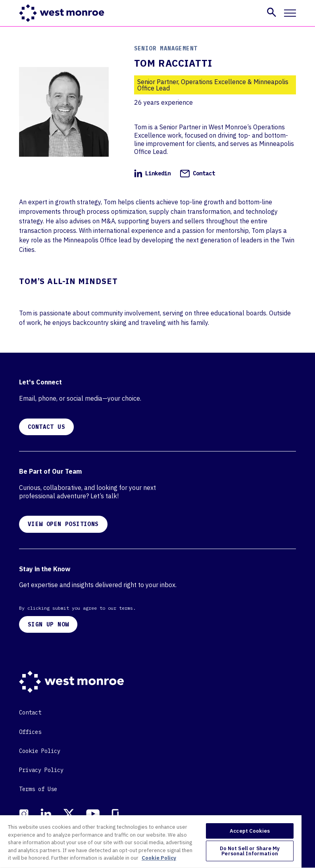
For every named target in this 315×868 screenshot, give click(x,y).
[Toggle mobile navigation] (290, 13)
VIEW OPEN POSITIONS (63, 524)
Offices (30, 732)
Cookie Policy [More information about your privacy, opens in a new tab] (159, 858)
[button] (272, 12)
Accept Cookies (250, 831)
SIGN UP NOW (48, 624)
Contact (198, 173)
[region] (151, 841)
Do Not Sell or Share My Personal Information (250, 851)
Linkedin (152, 173)
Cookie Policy (40, 751)
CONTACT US (46, 427)
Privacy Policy (41, 770)
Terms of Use (38, 789)
